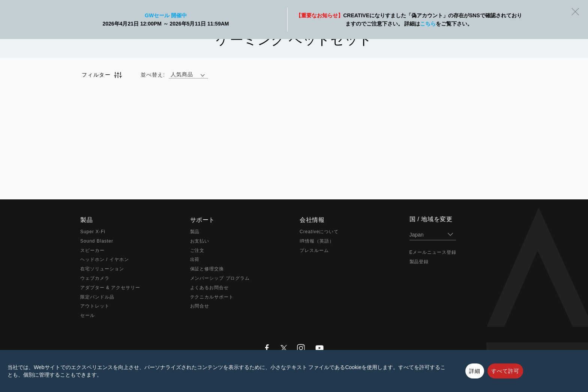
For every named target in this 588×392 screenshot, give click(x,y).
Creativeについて (319, 232)
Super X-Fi (93, 232)
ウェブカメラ (95, 278)
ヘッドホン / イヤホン (105, 259)
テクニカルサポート (212, 297)
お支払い (200, 241)
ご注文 (197, 250)
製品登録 (419, 262)
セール (88, 315)
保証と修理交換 (207, 269)
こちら (428, 24)
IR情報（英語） (317, 241)
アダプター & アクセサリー (110, 288)
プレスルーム (314, 250)
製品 (195, 232)
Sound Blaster (97, 241)
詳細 (475, 371)
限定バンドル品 (97, 297)
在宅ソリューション (102, 269)
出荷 (195, 259)
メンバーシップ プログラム (220, 278)
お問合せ (200, 306)
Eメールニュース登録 (433, 252)
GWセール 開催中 (166, 15)
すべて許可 (505, 371)
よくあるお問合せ (210, 288)
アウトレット (95, 306)
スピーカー (92, 250)
